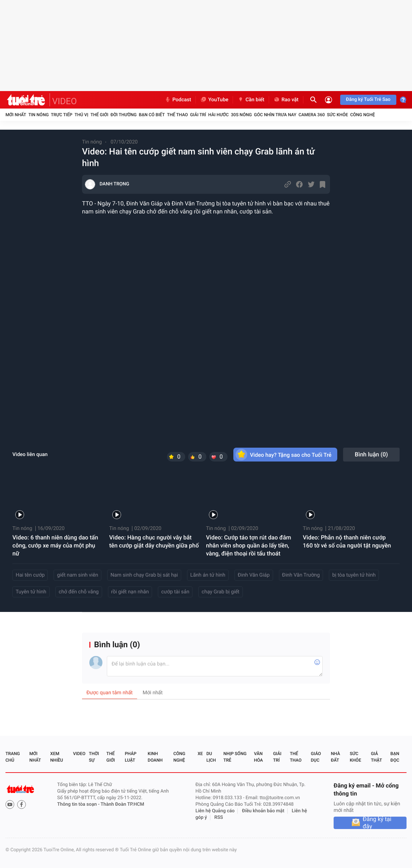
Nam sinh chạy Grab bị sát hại (144, 575)
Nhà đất (335, 757)
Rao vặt (286, 100)
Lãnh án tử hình (208, 575)
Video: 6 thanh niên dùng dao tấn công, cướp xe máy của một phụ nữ (55, 545)
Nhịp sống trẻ (235, 757)
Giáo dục (316, 757)
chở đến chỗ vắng (79, 592)
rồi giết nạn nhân (130, 592)
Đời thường (124, 115)
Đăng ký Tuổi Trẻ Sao (368, 100)
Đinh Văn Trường (301, 575)
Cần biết (251, 100)
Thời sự (94, 757)
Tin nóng (39, 115)
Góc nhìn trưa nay (275, 115)
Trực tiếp (62, 115)
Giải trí (198, 115)
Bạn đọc (395, 757)
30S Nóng (241, 115)
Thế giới (99, 115)
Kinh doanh (155, 757)
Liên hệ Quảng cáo (215, 811)
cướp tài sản (175, 592)
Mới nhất (16, 115)
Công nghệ (362, 115)
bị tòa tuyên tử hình (354, 575)
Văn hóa (258, 757)
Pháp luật (131, 757)
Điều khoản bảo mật (263, 811)
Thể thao (177, 115)
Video (79, 754)
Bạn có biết (152, 115)
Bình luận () (371, 454)
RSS (219, 818)
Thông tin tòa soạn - (79, 804)
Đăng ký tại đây (377, 823)
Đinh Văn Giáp (254, 575)
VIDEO (65, 101)
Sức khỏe (338, 115)
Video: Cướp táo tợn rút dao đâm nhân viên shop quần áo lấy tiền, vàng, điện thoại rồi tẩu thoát (249, 545)
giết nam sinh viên (77, 575)
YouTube (214, 100)
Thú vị (81, 115)
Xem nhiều (57, 757)
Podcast (178, 100)
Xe (200, 754)
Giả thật (376, 757)
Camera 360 (312, 115)
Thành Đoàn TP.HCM (122, 804)
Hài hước (218, 115)
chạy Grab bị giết (221, 592)
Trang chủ (13, 757)
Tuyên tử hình (31, 592)
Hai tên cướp (30, 575)
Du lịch (211, 757)
